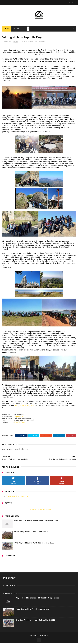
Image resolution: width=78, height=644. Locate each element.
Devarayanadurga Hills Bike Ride (33, 42)
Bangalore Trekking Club (17, 497)
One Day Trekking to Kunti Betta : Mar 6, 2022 (34, 544)
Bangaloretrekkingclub (24, 406)
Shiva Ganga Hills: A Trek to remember (31, 533)
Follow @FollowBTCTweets (40, 510)
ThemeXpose (44, 636)
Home (7, 29)
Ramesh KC (19, 417)
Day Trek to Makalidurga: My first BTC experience (36, 522)
